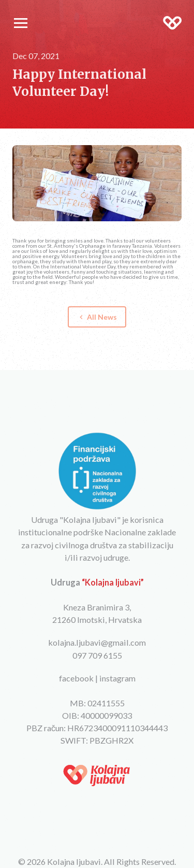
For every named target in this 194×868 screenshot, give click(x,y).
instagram (117, 678)
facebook (76, 678)
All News (97, 317)
